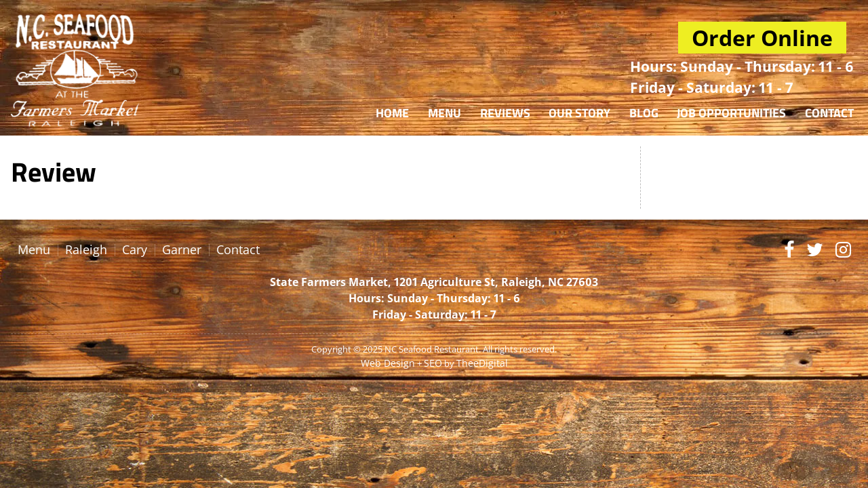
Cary (135, 249)
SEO (433, 363)
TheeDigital (482, 363)
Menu (445, 113)
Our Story (579, 113)
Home (392, 113)
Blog (644, 113)
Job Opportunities (731, 113)
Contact (829, 113)
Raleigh (86, 249)
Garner (182, 249)
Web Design (388, 363)
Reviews (505, 113)
